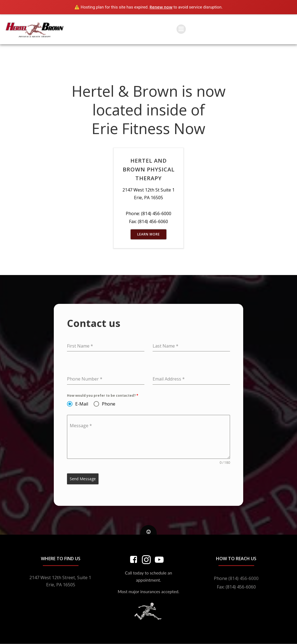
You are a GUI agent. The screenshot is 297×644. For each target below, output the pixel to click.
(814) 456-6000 (243, 578)
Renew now (161, 7)
